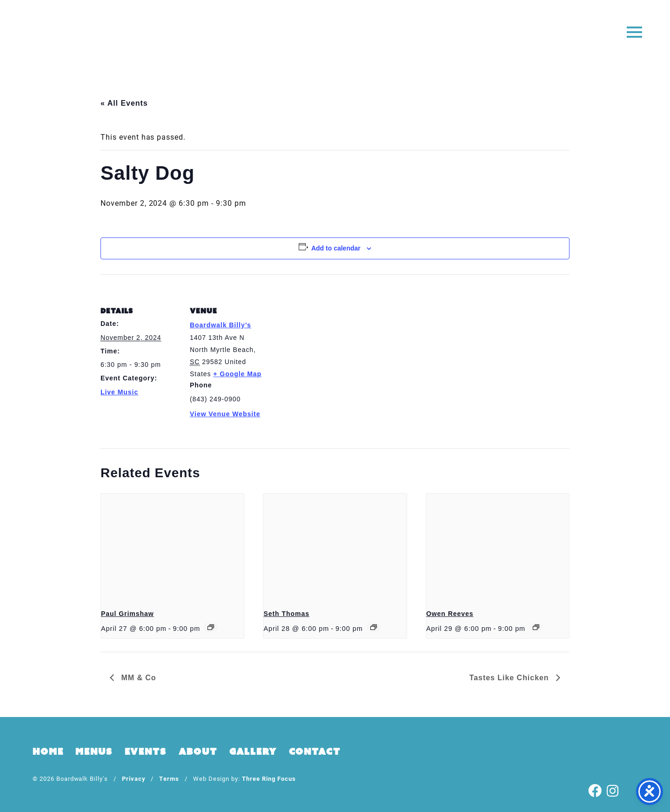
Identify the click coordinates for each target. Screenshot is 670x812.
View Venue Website (225, 414)
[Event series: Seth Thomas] (374, 627)
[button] (634, 31)
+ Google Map (237, 374)
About (198, 751)
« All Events (124, 103)
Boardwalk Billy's (335, 36)
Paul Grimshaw (127, 614)
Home (48, 751)
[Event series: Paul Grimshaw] (211, 627)
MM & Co (137, 678)
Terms (169, 778)
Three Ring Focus (269, 778)
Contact (315, 751)
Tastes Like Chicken (510, 678)
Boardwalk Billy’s (221, 325)
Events (146, 751)
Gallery (253, 751)
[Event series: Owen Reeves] (536, 627)
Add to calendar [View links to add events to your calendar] (336, 248)
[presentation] (172, 547)
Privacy (134, 778)
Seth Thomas (286, 614)
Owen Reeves (450, 614)
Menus (94, 751)
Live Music (119, 392)
